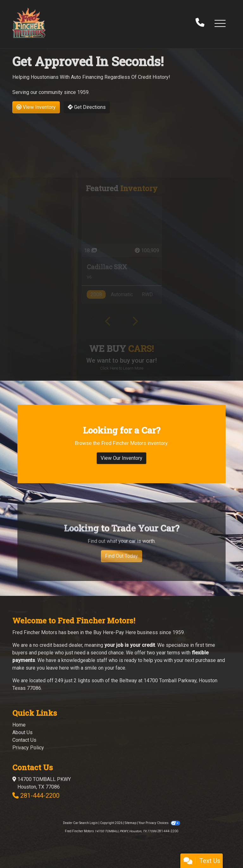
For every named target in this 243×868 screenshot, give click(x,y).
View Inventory (36, 107)
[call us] (200, 23)
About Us (22, 732)
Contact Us (24, 740)
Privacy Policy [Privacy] (28, 748)
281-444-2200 (40, 796)
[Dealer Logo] (29, 23)
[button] (220, 23)
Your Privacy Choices (159, 823)
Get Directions (87, 107)
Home (19, 725)
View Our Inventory (121, 463)
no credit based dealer (58, 645)
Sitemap (131, 823)
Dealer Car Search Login (80, 823)
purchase (206, 660)
